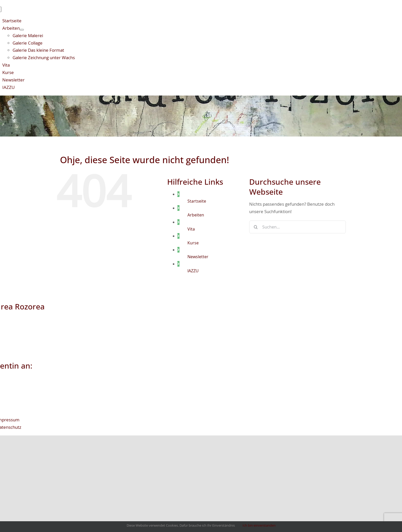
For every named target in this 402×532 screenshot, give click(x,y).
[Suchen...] (298, 227)
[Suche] (256, 227)
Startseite (197, 201)
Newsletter (198, 257)
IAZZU (193, 271)
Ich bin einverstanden (259, 525)
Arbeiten (196, 215)
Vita (191, 229)
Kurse (193, 243)
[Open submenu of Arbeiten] (22, 30)
